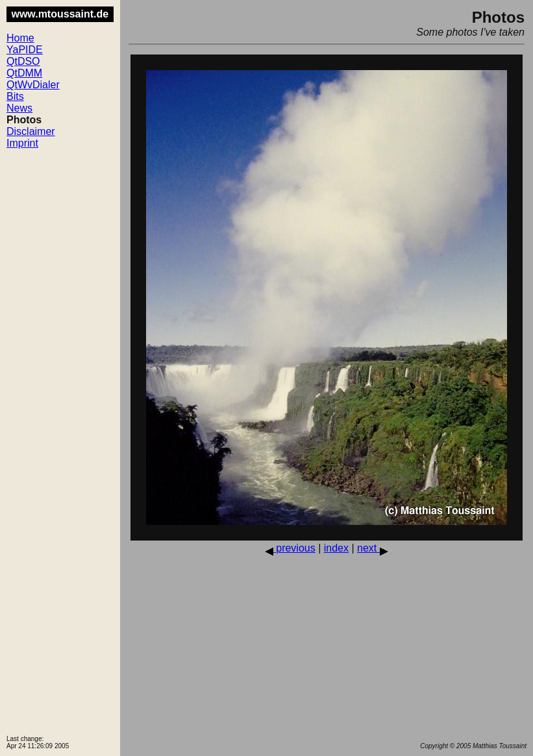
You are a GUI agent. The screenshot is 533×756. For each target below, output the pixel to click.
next (372, 548)
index (336, 548)
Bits (15, 96)
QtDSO (23, 61)
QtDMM (24, 73)
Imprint (22, 143)
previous (291, 548)
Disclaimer (31, 131)
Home (20, 38)
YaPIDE (25, 50)
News (19, 108)
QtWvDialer (33, 85)
